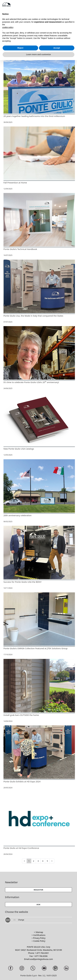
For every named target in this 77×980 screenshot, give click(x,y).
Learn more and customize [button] (38, 54)
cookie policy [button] (8, 27)
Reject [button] (20, 48)
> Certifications (38, 935)
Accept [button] (57, 48)
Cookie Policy (39, 941)
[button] (38, 904)
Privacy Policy (39, 938)
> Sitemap (38, 932)
